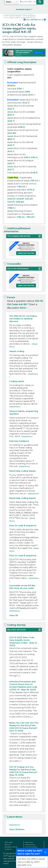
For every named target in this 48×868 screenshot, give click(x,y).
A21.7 (11, 170)
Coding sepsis (17, 381)
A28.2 (21, 127)
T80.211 (21, 187)
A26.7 (11, 121)
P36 (20, 89)
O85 (27, 92)
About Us (8, 845)
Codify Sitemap (30, 845)
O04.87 (29, 199)
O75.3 (31, 190)
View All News (17, 829)
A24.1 (11, 151)
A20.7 (11, 164)
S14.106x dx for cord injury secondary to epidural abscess (23, 319)
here (23, 308)
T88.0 (11, 208)
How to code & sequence (23, 526)
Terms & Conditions (31, 847)
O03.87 (20, 199)
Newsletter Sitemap (11, 847)
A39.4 (34, 157)
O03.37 (12, 199)
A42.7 (26, 103)
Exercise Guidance (19, 441)
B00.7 (11, 139)
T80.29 (30, 217)
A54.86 (12, 133)
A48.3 (34, 173)
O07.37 (11, 202)
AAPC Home (29, 842)
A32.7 (11, 145)
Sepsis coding (17, 351)
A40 (31, 95)
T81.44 (34, 181)
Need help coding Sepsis (23, 471)
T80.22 (21, 217)
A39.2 (27, 157)
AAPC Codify (9, 842)
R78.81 (11, 86)
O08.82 (20, 202)
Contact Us (8, 849)
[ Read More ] (15, 407)
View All (14, 615)
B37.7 (11, 115)
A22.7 (11, 109)
